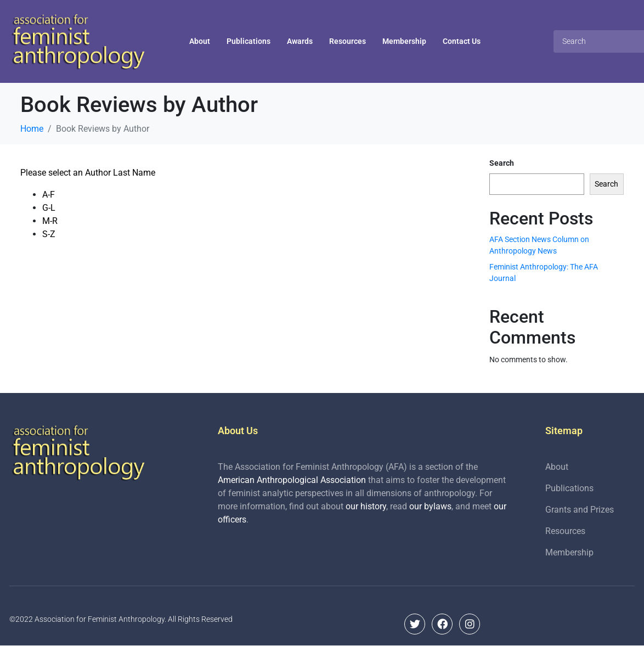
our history (366, 506)
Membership (404, 41)
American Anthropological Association (292, 480)
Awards (300, 41)
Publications (248, 41)
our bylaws (430, 506)
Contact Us (462, 41)
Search (502, 163)
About (200, 41)
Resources (348, 41)
